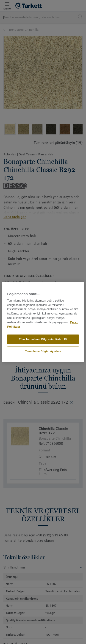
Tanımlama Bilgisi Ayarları (43, 351)
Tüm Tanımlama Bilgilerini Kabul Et (43, 339)
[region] (43, 322)
